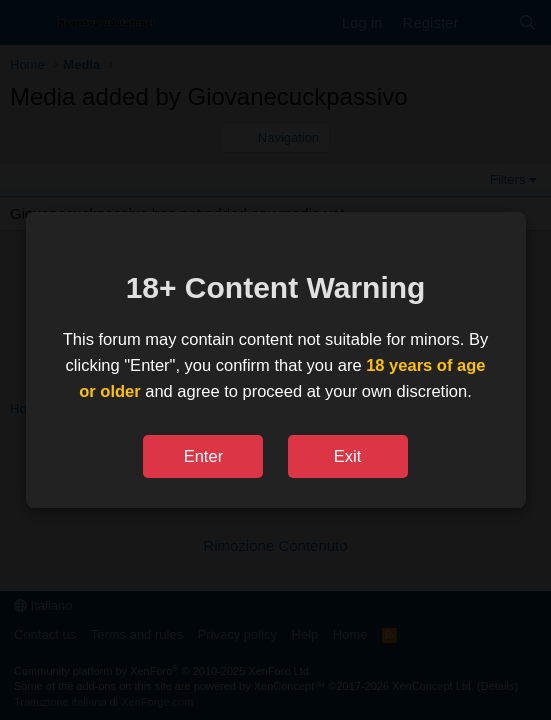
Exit (348, 456)
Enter (203, 456)
